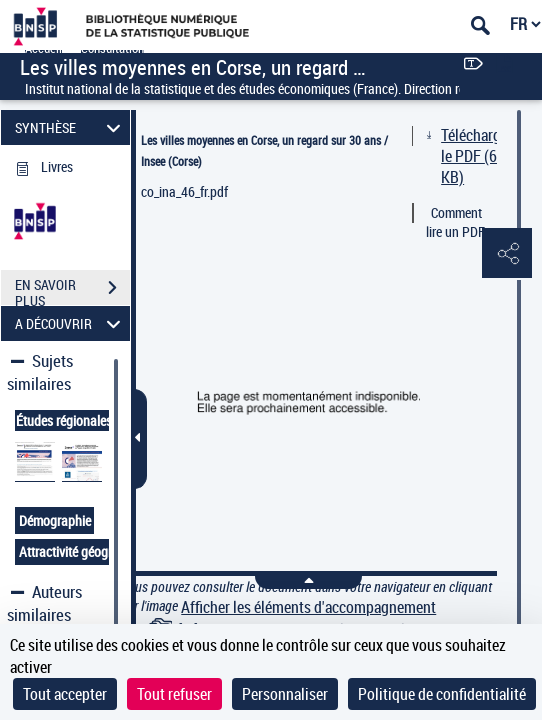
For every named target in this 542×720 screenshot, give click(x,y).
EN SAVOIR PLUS (72, 290)
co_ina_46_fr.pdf (184, 191)
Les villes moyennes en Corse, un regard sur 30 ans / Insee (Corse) (264, 150)
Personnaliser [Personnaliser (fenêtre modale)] (285, 694)
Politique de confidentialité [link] (442, 694)
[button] (507, 254)
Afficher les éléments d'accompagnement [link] (308, 607)
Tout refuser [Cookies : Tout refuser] (174, 694)
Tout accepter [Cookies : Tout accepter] (65, 694)
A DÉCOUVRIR (70, 323)
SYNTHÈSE (70, 127)
